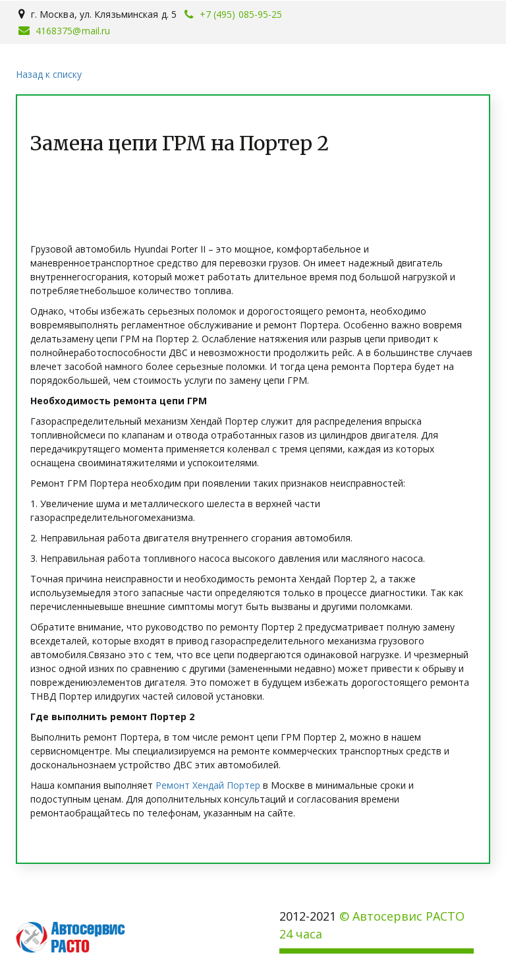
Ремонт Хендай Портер (208, 785)
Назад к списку (49, 74)
